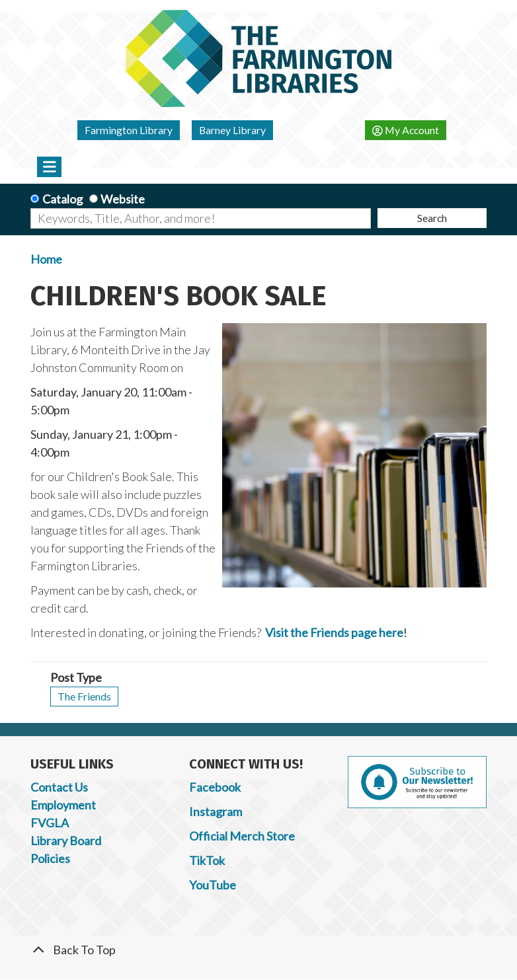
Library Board (66, 841)
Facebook (215, 787)
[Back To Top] (258, 950)
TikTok (207, 860)
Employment (63, 805)
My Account (406, 130)
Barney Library (232, 130)
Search (432, 218)
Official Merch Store (242, 836)
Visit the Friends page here (334, 632)
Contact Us (59, 787)
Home (46, 259)
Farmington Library (129, 130)
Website (123, 199)
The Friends (84, 696)
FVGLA (50, 823)
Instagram (216, 811)
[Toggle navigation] (49, 167)
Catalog (62, 199)
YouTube (213, 885)
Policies (50, 858)
